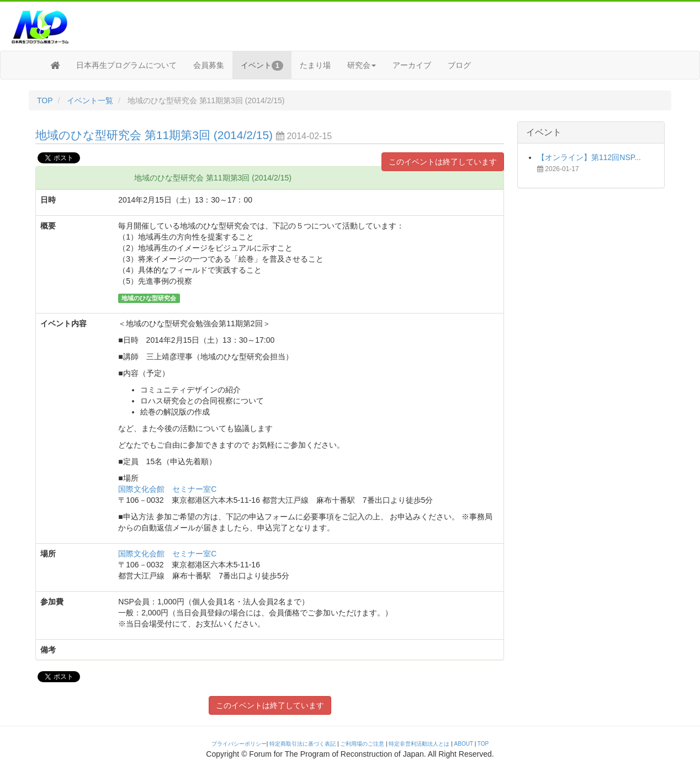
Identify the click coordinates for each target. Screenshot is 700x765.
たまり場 (315, 65)
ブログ (459, 65)
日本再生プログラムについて (126, 65)
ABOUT (464, 744)
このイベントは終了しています (443, 162)
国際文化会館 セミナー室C (167, 489)
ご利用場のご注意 (362, 744)
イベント (262, 66)
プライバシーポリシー (239, 744)
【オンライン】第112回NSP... (589, 157)
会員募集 (209, 65)
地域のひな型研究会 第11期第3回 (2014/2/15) (156, 135)
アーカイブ (412, 65)
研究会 (362, 65)
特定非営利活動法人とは (419, 744)
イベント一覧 (90, 100)
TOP (45, 100)
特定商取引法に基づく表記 (303, 744)
